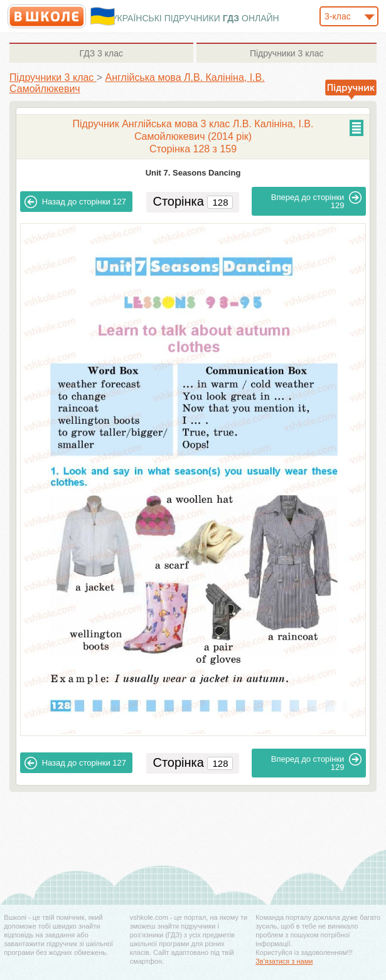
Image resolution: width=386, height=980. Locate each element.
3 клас (101, 53)
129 (317, 201)
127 (75, 202)
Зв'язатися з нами (284, 961)
